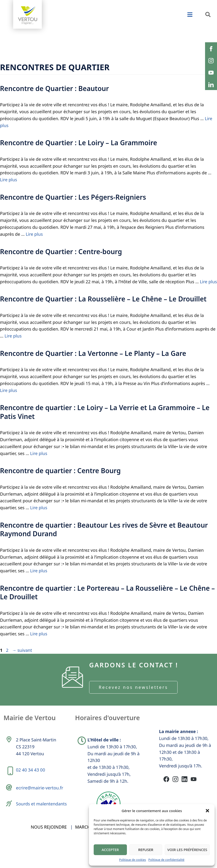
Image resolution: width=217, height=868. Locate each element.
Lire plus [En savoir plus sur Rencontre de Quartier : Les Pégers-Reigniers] (34, 234)
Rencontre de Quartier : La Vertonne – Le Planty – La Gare (93, 353)
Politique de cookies (132, 860)
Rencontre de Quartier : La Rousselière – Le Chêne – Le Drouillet (103, 299)
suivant (22, 650)
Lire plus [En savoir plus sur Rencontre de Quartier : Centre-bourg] (208, 282)
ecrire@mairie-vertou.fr (41, 796)
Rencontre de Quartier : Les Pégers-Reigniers (73, 197)
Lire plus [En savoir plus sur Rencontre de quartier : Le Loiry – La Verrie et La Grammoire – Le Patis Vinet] (39, 453)
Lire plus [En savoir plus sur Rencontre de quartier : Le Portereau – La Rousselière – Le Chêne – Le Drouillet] (39, 634)
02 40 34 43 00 (32, 776)
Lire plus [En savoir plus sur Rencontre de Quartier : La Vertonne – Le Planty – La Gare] (8, 390)
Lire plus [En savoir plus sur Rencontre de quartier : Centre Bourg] (39, 508)
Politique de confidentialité (166, 860)
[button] (207, 811)
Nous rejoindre (49, 846)
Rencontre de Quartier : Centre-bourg (61, 252)
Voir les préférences (187, 850)
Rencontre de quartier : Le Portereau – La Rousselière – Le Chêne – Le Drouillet (107, 592)
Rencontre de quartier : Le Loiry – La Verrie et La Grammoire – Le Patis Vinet (105, 412)
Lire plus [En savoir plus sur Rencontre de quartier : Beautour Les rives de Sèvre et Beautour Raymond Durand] (39, 571)
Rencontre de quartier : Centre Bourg (60, 471)
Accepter (110, 850)
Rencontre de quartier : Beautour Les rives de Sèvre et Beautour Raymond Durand (104, 529)
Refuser (146, 850)
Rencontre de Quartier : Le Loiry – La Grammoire (79, 143)
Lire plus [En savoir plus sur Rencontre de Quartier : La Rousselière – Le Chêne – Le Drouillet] (13, 336)
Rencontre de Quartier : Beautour (54, 88)
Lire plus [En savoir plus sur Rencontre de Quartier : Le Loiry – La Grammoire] (8, 180)
